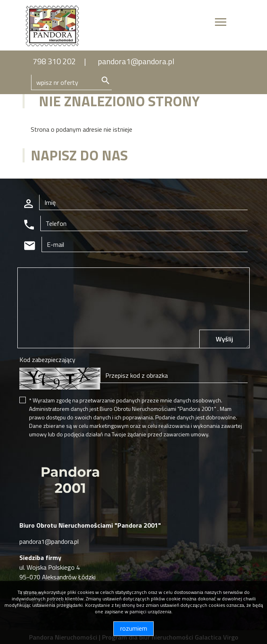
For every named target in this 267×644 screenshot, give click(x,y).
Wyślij (224, 339)
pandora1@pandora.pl (136, 61)
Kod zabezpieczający (47, 360)
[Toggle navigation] (221, 23)
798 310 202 (54, 61)
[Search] (71, 82)
